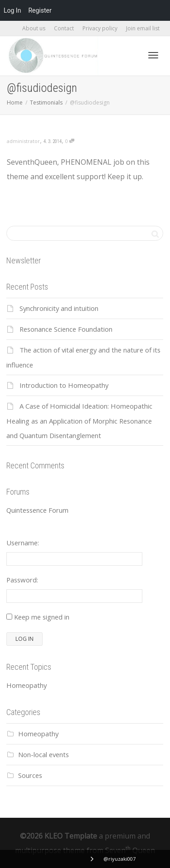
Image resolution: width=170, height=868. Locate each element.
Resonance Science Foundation (66, 329)
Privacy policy (100, 28)
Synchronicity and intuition (59, 308)
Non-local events (44, 754)
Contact (64, 28)
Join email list (143, 28)
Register (40, 10)
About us (34, 28)
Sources (30, 775)
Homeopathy (27, 685)
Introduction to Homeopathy (64, 385)
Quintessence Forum (37, 510)
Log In (12, 10)
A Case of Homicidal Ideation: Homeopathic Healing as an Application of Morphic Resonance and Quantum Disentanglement (79, 421)
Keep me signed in (42, 617)
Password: (22, 580)
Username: (23, 543)
